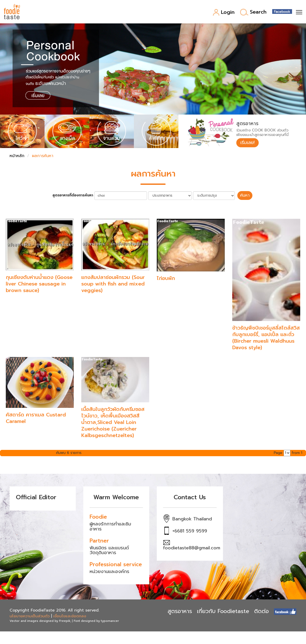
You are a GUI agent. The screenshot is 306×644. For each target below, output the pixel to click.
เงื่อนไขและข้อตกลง (70, 616)
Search (253, 12)
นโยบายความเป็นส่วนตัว (30, 616)
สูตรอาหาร (180, 611)
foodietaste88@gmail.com (192, 548)
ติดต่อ (261, 611)
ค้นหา (245, 195)
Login (224, 12)
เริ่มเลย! (247, 142)
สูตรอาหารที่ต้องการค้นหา (73, 195)
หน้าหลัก (17, 156)
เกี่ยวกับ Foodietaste (223, 611)
